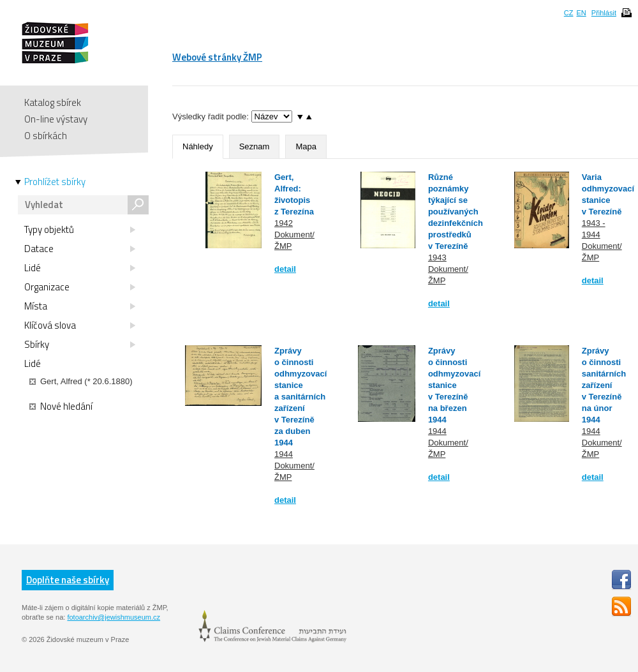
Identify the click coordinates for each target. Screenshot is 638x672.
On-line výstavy (56, 119)
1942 (284, 223)
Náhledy (198, 146)
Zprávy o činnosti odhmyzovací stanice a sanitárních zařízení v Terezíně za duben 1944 (300, 397)
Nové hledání (61, 407)
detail (285, 269)
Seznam (255, 146)
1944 (284, 454)
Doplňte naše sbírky (68, 580)
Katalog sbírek (53, 102)
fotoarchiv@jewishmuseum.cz (114, 617)
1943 (437, 258)
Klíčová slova (80, 325)
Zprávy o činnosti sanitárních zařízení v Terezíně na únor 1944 (604, 385)
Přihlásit (604, 13)
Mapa (306, 146)
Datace (80, 249)
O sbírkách (46, 136)
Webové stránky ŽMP (217, 57)
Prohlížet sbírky (55, 182)
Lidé (80, 268)
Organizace (80, 287)
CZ (569, 13)
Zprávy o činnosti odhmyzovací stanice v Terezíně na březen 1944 (454, 385)
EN (581, 13)
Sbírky (80, 345)
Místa (80, 306)
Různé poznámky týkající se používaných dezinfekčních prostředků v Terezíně (456, 212)
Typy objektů (80, 230)
